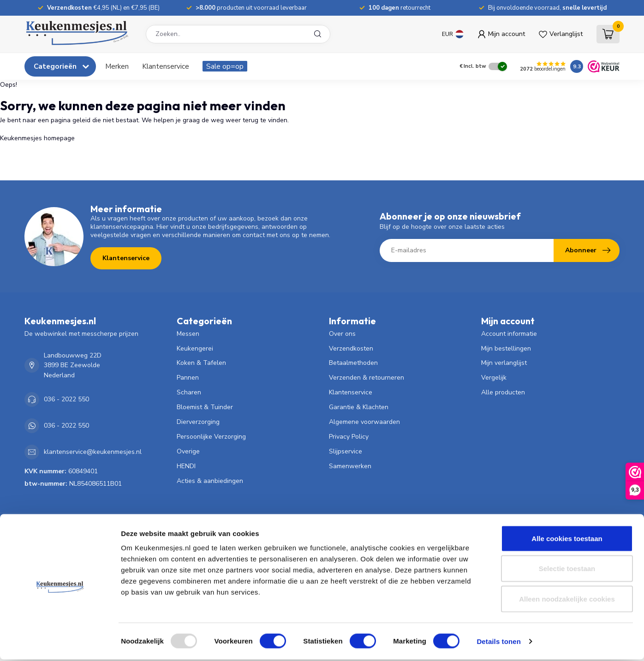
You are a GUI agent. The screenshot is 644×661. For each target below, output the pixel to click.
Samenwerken (350, 466)
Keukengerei (195, 348)
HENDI (186, 466)
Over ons (342, 334)
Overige (188, 451)
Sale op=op (225, 66)
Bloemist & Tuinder (205, 407)
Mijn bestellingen (506, 348)
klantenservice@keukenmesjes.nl (93, 452)
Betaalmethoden (353, 363)
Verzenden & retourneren (367, 378)
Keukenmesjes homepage (37, 138)
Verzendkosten (351, 348)
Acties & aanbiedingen (210, 481)
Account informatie (509, 334)
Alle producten (503, 392)
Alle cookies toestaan (567, 540)
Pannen (188, 378)
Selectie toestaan (567, 570)
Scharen (189, 392)
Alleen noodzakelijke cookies (567, 600)
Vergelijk (494, 378)
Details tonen (498, 643)
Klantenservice (166, 66)
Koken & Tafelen (201, 363)
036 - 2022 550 (66, 399)
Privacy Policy (349, 437)
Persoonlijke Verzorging (211, 437)
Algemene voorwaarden (364, 422)
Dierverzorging (198, 422)
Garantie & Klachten (359, 407)
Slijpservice (346, 451)
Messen (188, 334)
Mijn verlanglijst (504, 363)
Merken (117, 66)
